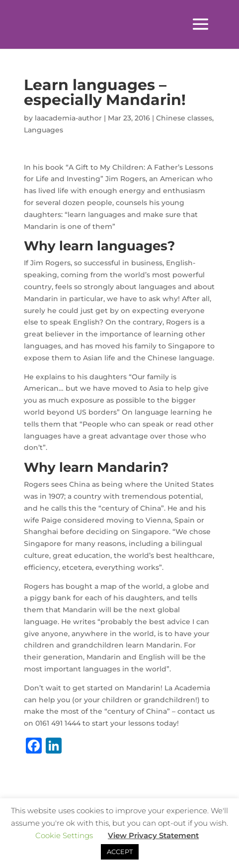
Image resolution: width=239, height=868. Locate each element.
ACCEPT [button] (120, 852)
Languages (43, 130)
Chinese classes (184, 118)
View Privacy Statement (153, 835)
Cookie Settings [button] (64, 835)
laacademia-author (68, 118)
